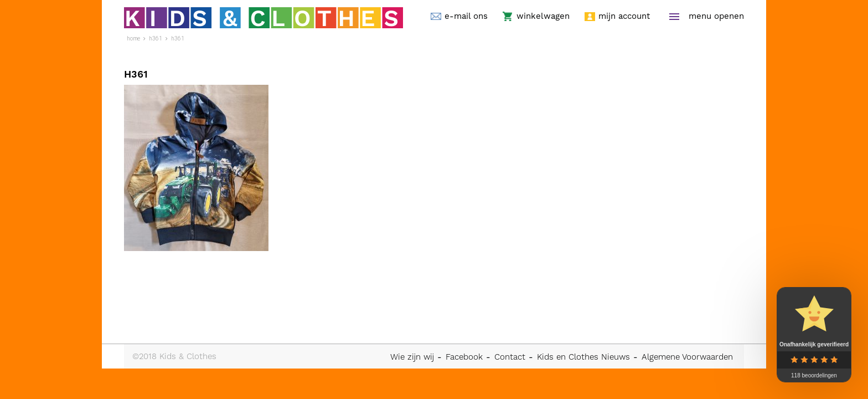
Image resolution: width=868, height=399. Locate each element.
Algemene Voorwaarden (687, 357)
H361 (178, 39)
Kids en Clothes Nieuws (583, 357)
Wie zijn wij (412, 357)
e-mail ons (466, 16)
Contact (510, 357)
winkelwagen (543, 16)
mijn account (624, 16)
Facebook (464, 357)
